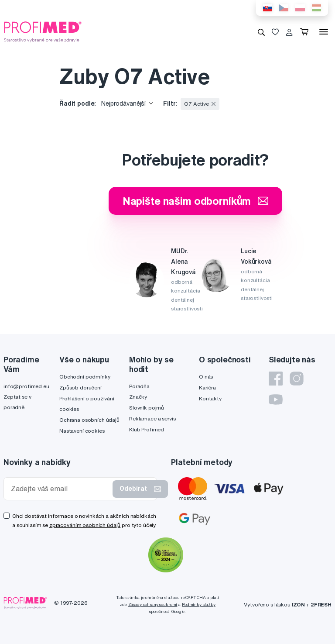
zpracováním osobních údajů (85, 525)
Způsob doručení (80, 387)
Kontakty (210, 398)
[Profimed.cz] (43, 31)
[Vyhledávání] (261, 32)
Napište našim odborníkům (196, 201)
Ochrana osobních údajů (89, 420)
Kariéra (207, 387)
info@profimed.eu (26, 386)
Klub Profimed (147, 429)
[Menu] (324, 32)
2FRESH (321, 604)
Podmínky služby (199, 604)
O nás (206, 377)
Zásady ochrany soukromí (153, 604)
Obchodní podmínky (85, 377)
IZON (298, 604)
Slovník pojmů (147, 408)
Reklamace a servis (152, 418)
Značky (138, 397)
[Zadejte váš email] (60, 489)
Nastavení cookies (82, 431)
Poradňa (139, 386)
